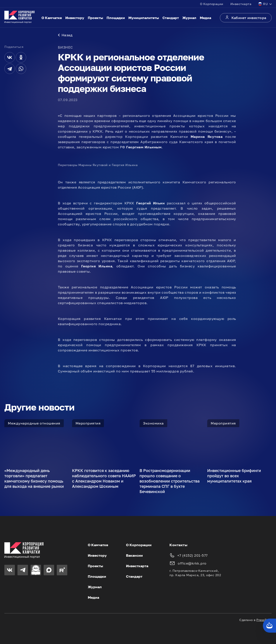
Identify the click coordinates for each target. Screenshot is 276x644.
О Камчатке (52, 18)
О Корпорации (212, 4)
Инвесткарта (241, 4)
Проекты (95, 18)
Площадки (116, 18)
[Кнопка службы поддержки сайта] (269, 626)
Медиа (205, 18)
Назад (65, 35)
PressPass (264, 620)
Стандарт (171, 18)
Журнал (189, 18)
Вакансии (134, 555)
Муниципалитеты (144, 18)
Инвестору (75, 18)
